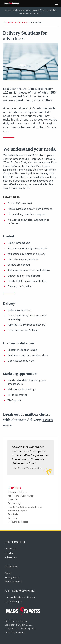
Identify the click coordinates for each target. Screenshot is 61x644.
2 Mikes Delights (13, 602)
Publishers (10, 549)
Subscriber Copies (17, 511)
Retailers (10, 553)
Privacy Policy (12, 577)
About (8, 573)
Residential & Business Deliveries (25, 507)
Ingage (21, 632)
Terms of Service (14, 582)
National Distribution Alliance (20, 597)
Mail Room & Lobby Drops (21, 496)
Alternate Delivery (17, 492)
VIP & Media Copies (18, 522)
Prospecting (14, 503)
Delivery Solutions (19, 22)
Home (6, 22)
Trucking (12, 518)
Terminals (13, 514)
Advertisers (11, 557)
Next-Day (13, 500)
